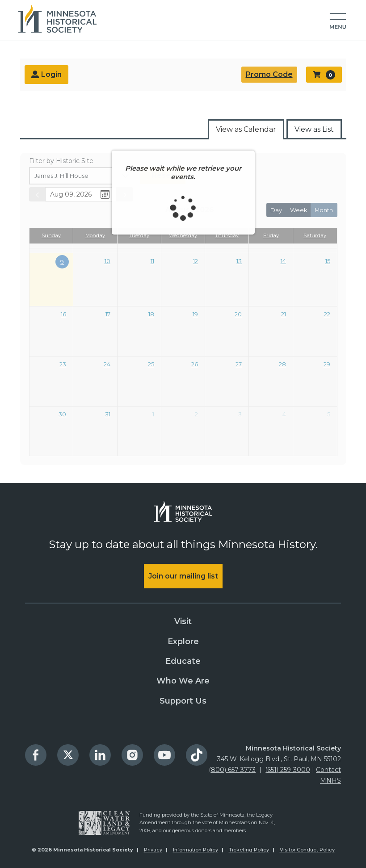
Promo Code (269, 74)
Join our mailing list (183, 576)
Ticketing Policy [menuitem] (249, 850)
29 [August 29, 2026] (327, 364)
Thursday (227, 235)
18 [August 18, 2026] (151, 314)
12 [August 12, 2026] (196, 261)
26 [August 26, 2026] (195, 364)
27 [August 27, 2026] (239, 364)
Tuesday (139, 235)
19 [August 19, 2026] (195, 314)
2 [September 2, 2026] (196, 414)
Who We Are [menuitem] (183, 681)
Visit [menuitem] (183, 621)
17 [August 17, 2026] (108, 314)
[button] (338, 21)
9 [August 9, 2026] (62, 262)
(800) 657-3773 (232, 770)
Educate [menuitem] (183, 661)
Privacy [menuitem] (153, 850)
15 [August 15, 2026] (328, 261)
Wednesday (183, 235)
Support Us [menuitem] (183, 701)
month (324, 210)
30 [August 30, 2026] (62, 414)
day (276, 210)
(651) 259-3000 (288, 770)
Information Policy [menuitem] (196, 850)
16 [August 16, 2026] (63, 314)
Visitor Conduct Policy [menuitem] (307, 850)
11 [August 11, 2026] (152, 261)
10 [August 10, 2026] (107, 261)
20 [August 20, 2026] (238, 314)
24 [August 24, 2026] (107, 364)
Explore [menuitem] (183, 642)
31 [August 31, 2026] (108, 414)
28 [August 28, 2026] (282, 364)
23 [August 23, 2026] (63, 364)
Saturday (315, 235)
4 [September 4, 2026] (284, 414)
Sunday (51, 235)
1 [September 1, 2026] (153, 414)
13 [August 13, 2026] (239, 261)
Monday (95, 235)
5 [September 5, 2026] (329, 414)
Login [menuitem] (46, 75)
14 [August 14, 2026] (283, 261)
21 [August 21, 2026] (284, 314)
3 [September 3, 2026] (240, 414)
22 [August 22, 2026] (327, 314)
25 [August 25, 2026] (151, 364)
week (299, 210)
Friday (271, 235)
